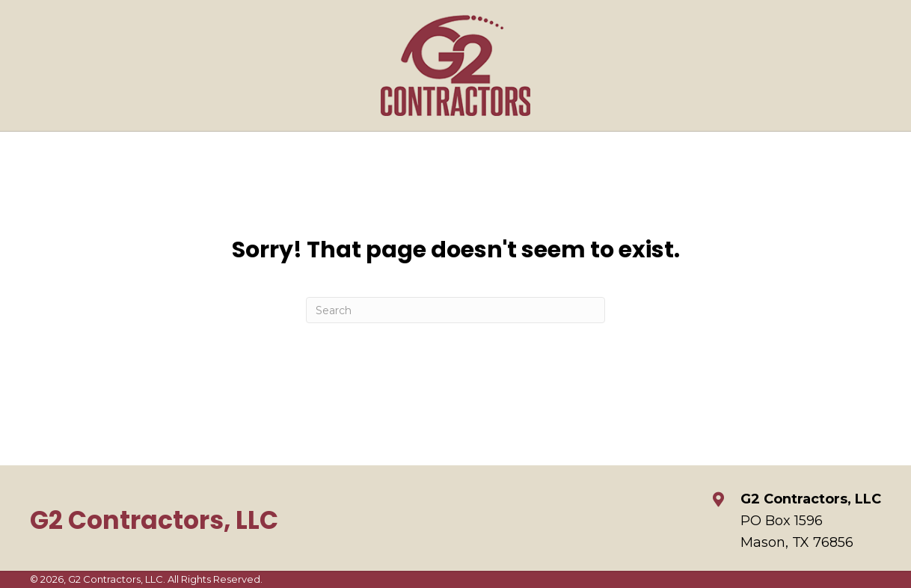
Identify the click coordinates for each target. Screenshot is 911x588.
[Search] (455, 310)
